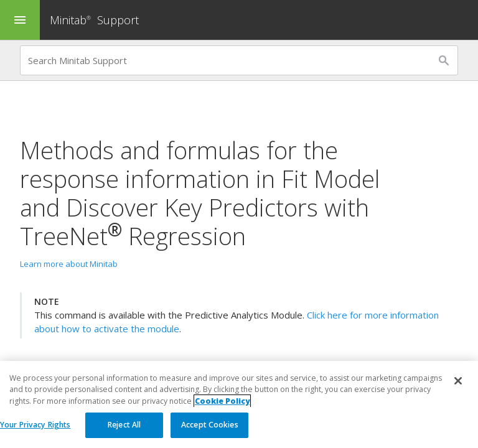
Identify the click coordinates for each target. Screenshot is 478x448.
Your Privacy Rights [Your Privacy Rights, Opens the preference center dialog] (35, 425)
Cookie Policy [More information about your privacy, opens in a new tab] (222, 401)
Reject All (124, 425)
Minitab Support (94, 20)
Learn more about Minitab (69, 264)
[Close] (458, 381)
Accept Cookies (210, 425)
